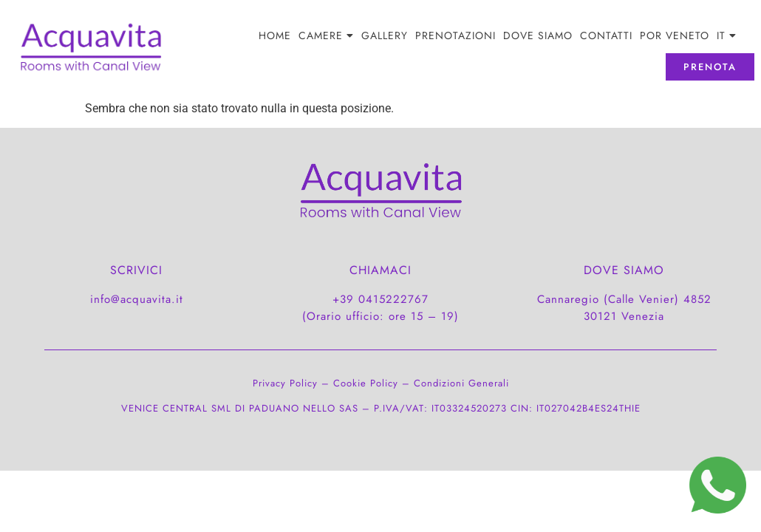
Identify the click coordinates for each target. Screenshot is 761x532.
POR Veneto (675, 35)
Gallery (385, 35)
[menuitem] (727, 35)
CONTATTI (606, 35)
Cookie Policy (366, 383)
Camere (326, 35)
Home (275, 35)
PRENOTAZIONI (455, 35)
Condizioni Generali (461, 383)
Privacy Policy (285, 383)
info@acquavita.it (137, 299)
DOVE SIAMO (538, 35)
